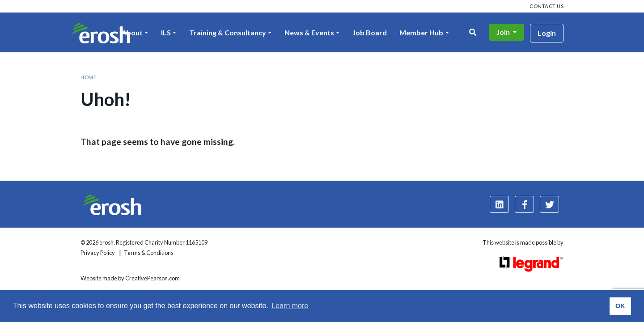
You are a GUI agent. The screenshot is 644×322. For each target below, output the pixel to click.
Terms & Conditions (149, 253)
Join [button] (504, 32)
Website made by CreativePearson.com (130, 278)
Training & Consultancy (228, 32)
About (132, 32)
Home (88, 77)
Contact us (547, 6)
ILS (166, 32)
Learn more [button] (290, 306)
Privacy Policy (98, 253)
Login (547, 33)
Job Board (370, 32)
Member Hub (421, 32)
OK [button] (620, 306)
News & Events (309, 32)
